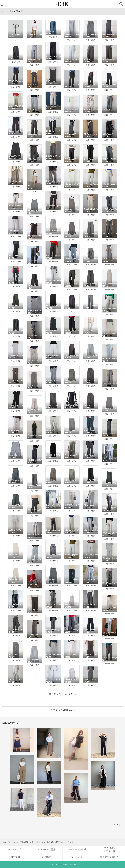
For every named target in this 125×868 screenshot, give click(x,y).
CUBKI (62, 4)
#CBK (61, 864)
